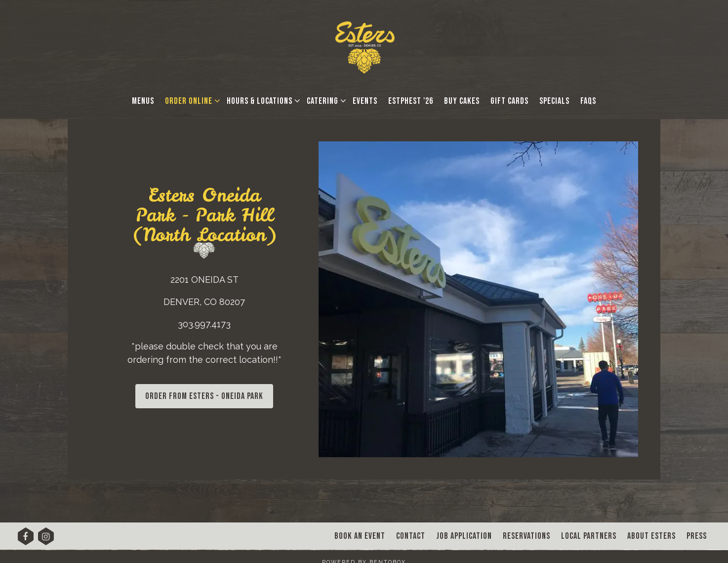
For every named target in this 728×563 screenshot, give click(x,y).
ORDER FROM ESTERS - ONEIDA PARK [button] (204, 396)
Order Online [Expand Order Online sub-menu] (191, 100)
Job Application (464, 536)
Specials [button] (554, 101)
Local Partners (589, 536)
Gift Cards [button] (509, 101)
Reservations (526, 536)
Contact (411, 536)
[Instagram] (46, 540)
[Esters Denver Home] (364, 46)
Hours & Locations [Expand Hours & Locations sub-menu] (262, 100)
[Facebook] (26, 540)
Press (697, 536)
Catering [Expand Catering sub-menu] (324, 100)
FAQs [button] (588, 101)
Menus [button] (143, 101)
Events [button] (365, 101)
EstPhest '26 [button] (411, 101)
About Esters (651, 536)
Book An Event (360, 536)
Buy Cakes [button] (462, 101)
